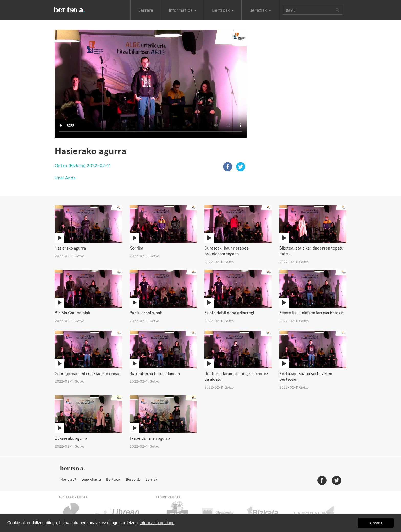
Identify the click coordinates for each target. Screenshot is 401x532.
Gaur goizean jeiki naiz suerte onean (88, 374)
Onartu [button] (376, 523)
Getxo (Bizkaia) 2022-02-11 (83, 166)
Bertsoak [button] (223, 10)
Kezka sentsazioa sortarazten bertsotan (306, 377)
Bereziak (133, 479)
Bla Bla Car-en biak (72, 313)
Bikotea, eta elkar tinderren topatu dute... (311, 251)
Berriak (151, 479)
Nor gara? (68, 479)
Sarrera (146, 10)
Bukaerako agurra (71, 438)
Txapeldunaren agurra (150, 438)
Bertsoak (113, 479)
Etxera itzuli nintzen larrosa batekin (311, 313)
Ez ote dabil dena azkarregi (229, 313)
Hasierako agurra (70, 248)
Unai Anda (65, 178)
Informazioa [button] (183, 10)
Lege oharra (91, 479)
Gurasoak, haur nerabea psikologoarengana (226, 251)
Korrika (136, 248)
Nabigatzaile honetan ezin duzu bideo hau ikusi (151, 84)
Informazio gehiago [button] (157, 523)
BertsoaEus (76, 9)
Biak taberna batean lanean (155, 374)
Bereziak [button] (260, 10)
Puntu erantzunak (146, 313)
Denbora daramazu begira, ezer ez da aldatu (236, 377)
